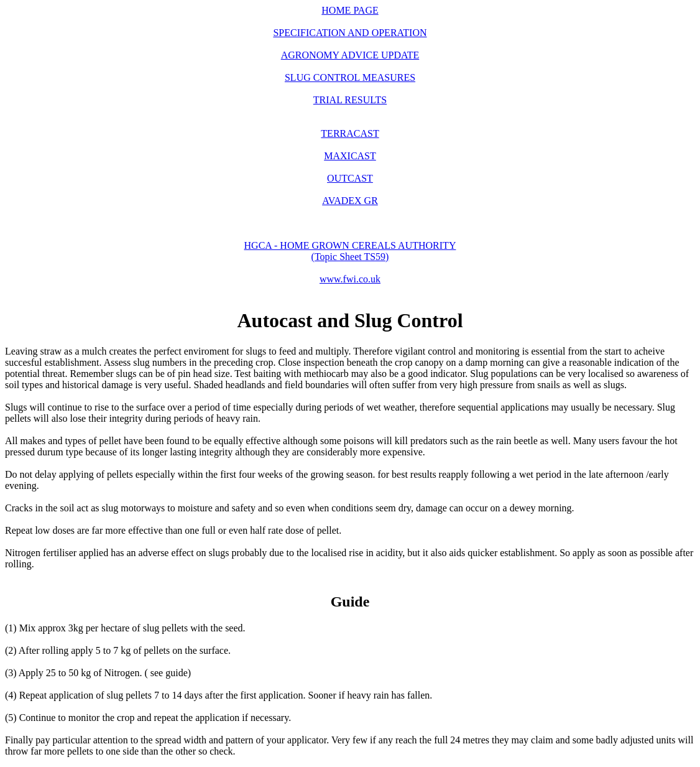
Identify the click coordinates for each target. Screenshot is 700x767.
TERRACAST (350, 133)
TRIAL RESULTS (350, 100)
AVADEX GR (350, 201)
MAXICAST (350, 156)
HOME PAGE (350, 10)
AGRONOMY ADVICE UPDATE (350, 55)
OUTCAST (350, 178)
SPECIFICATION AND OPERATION (350, 33)
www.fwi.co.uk (350, 279)
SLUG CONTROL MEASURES (350, 77)
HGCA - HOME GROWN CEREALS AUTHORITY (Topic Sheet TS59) (350, 251)
